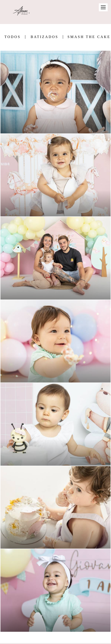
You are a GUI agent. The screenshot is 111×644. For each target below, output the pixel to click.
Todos (13, 37)
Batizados (45, 37)
